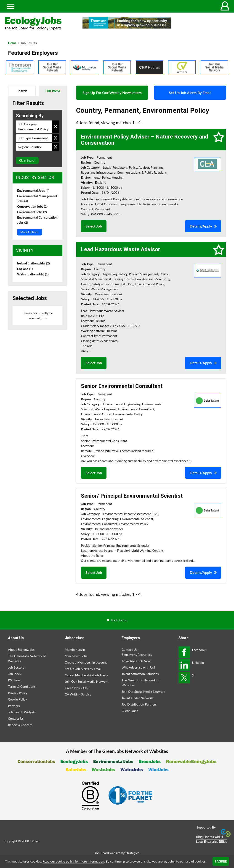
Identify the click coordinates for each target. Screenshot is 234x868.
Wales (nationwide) (33, 274)
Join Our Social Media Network (87, 681)
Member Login (75, 650)
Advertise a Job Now (136, 661)
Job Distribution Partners (139, 704)
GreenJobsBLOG (77, 688)
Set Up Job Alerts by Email (83, 669)
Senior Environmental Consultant (122, 386)
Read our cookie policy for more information (73, 861)
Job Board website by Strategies (117, 853)
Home (12, 43)
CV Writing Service (78, 694)
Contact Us (16, 718)
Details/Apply (201, 226)
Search (22, 91)
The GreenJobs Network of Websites (27, 658)
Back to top (119, 620)
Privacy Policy (18, 693)
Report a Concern (20, 725)
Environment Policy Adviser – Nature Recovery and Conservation (145, 140)
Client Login (130, 711)
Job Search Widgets (22, 712)
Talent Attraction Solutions (140, 674)
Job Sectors (16, 667)
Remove (56, 127)
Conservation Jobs (32, 206)
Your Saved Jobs (76, 656)
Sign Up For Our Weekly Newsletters (112, 93)
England (25, 269)
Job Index (15, 674)
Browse (53, 91)
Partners (14, 706)
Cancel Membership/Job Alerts (86, 675)
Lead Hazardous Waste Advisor (121, 249)
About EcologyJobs (21, 650)
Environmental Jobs (33, 190)
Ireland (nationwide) (33, 263)
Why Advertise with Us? (138, 667)
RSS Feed (15, 680)
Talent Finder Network (137, 698)
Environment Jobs (32, 212)
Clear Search (27, 160)
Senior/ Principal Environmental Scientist (132, 496)
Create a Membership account (86, 662)
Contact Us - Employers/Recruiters (137, 652)
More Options (29, 232)
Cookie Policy (17, 699)
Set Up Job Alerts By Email (190, 93)
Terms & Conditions (22, 686)
